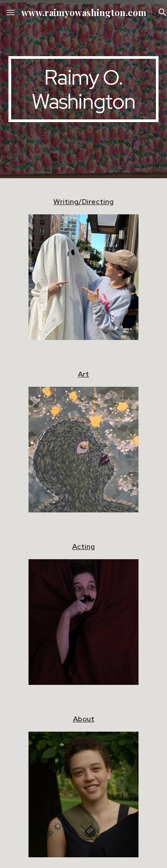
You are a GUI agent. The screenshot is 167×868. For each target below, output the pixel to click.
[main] (84, 89)
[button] (11, 12)
